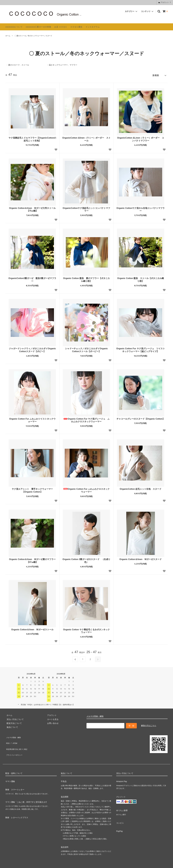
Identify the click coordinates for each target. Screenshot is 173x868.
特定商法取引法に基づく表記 (18, 743)
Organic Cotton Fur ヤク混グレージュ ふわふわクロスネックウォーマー (86, 419)
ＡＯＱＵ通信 (76, 27)
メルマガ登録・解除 (95, 715)
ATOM (13, 739)
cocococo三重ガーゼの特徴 (38, 27)
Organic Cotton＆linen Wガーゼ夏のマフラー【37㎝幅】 (32, 560)
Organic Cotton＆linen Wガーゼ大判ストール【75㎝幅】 (32, 208)
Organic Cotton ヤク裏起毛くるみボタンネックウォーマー (86, 630)
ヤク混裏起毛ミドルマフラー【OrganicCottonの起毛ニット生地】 (32, 138)
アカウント (165, 2)
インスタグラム (93, 27)
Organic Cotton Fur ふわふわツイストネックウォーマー (32, 419)
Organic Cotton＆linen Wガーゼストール (32, 628)
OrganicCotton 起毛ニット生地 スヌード (141, 488)
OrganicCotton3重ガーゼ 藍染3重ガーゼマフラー (32, 279)
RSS (7, 739)
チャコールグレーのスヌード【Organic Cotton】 (141, 418)
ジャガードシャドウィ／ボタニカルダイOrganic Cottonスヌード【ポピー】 (32, 349)
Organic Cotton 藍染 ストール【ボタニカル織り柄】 (141, 279)
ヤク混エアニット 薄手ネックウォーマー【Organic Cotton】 (32, 489)
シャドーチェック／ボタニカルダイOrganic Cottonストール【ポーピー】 (86, 349)
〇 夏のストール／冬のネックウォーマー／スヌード (33, 36)
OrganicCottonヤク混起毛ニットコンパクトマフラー (86, 208)
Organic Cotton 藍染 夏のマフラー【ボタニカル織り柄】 (86, 279)
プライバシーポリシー (15, 747)
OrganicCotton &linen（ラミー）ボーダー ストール (86, 138)
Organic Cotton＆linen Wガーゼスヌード (141, 558)
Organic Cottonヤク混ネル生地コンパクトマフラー (141, 208)
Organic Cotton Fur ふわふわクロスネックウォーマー (86, 489)
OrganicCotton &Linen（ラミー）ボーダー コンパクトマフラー (141, 138)
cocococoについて (14, 27)
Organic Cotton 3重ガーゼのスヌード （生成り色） (86, 560)
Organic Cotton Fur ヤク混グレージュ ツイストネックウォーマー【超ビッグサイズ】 (140, 349)
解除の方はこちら (149, 724)
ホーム (8, 36)
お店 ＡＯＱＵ (61, 27)
